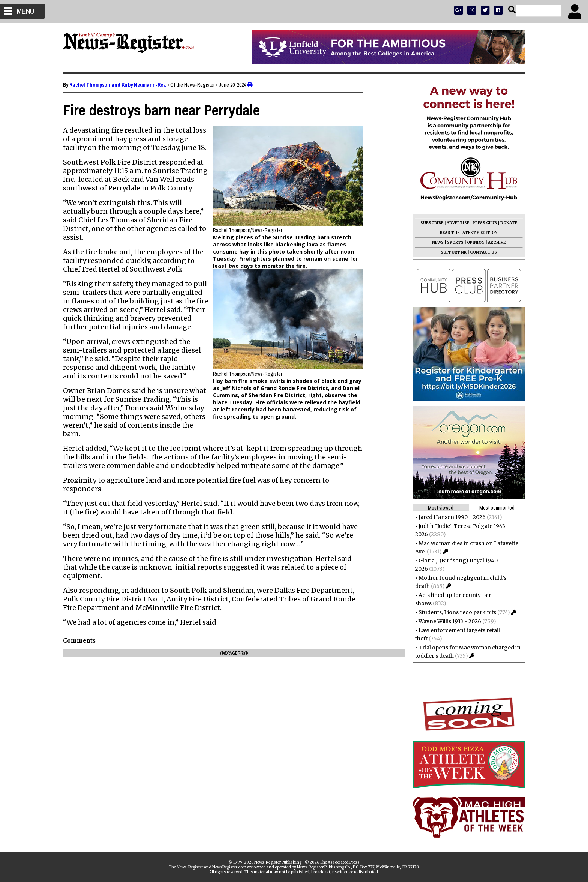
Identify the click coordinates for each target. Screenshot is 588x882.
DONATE (506, 223)
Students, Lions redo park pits (455, 612)
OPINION (473, 242)
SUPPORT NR (451, 252)
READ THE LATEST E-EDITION (466, 233)
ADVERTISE (456, 223)
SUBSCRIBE (430, 223)
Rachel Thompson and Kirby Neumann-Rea (120, 85)
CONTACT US (481, 252)
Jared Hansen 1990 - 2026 (450, 517)
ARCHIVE (494, 242)
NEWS (436, 242)
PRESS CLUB (482, 223)
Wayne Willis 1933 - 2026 (448, 621)
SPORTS (453, 242)
